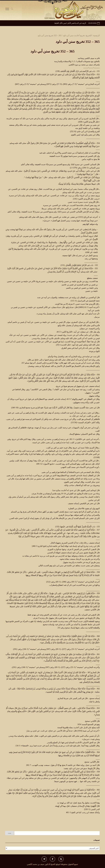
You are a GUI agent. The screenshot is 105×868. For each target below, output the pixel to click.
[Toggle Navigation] (7, 10)
